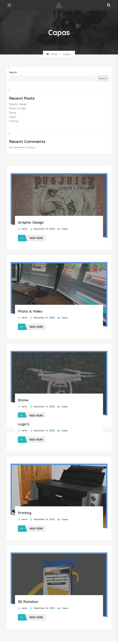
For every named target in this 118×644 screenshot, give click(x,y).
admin (24, 229)
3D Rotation (28, 602)
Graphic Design (18, 104)
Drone (13, 113)
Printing (13, 121)
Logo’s (13, 117)
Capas (65, 229)
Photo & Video (17, 109)
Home (54, 54)
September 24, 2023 (45, 229)
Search (13, 72)
